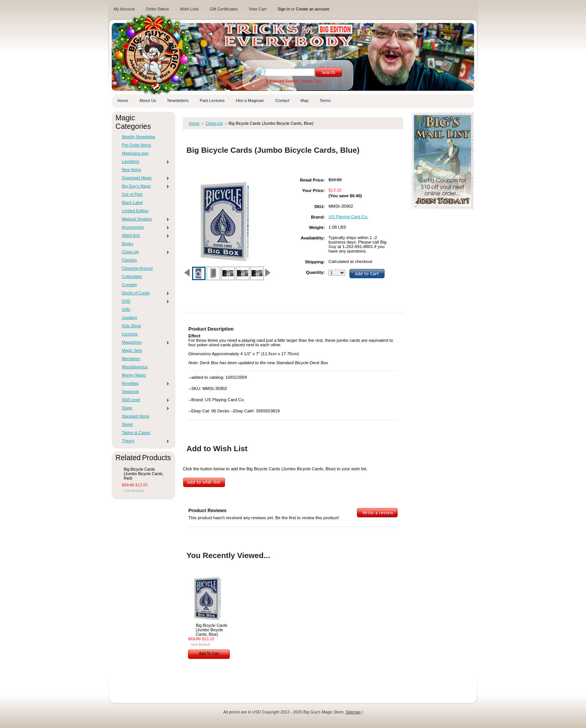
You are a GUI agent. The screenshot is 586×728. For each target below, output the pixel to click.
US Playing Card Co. (348, 217)
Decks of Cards (144, 293)
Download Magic (144, 178)
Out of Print (132, 194)
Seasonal (130, 391)
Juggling (129, 317)
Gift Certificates (223, 9)
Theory (144, 441)
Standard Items (136, 416)
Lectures (130, 334)
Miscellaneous (135, 367)
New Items (131, 170)
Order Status (157, 9)
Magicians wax (135, 153)
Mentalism (131, 359)
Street (127, 424)
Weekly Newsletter (139, 137)
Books (127, 244)
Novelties (144, 384)
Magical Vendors (144, 219)
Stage (144, 408)
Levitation (144, 162)
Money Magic (134, 375)
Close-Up (144, 252)
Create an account (313, 9)
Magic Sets (132, 350)
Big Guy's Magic (144, 186)
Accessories (144, 227)
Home (194, 123)
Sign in (284, 9)
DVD (144, 301)
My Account (124, 9)
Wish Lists (189, 9)
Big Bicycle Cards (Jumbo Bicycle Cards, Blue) (212, 630)
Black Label (132, 202)
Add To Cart (209, 653)
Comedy (129, 285)
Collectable (132, 276)
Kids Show (131, 326)
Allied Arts (144, 236)
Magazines (144, 343)
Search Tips (311, 81)
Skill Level (144, 400)
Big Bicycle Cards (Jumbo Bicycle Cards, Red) (144, 474)
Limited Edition (135, 211)
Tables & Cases (136, 433)
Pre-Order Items (136, 145)
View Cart (258, 9)
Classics (129, 260)
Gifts (126, 309)
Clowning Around (137, 268)
